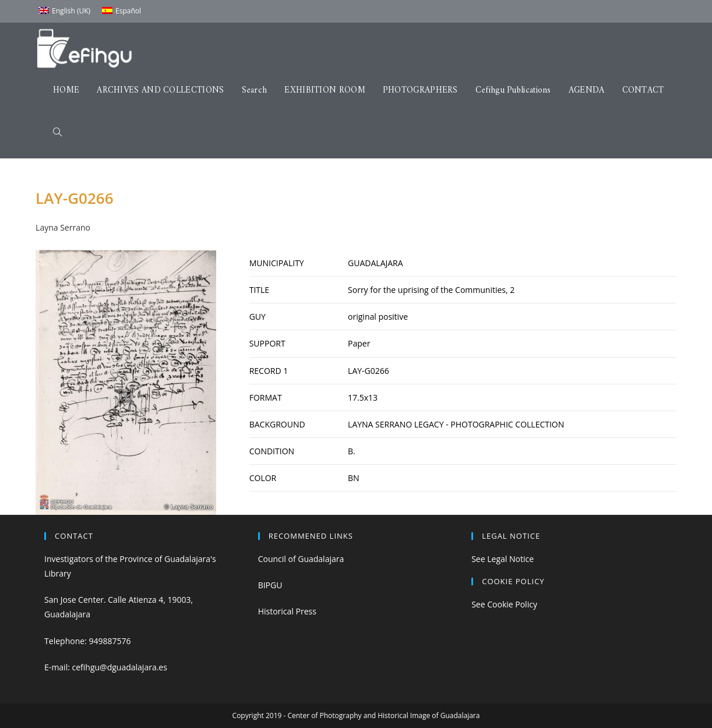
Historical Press (287, 611)
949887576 (110, 641)
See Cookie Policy (504, 604)
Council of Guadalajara (301, 559)
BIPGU (270, 585)
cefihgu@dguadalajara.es (120, 667)
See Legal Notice (503, 559)
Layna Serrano (63, 227)
